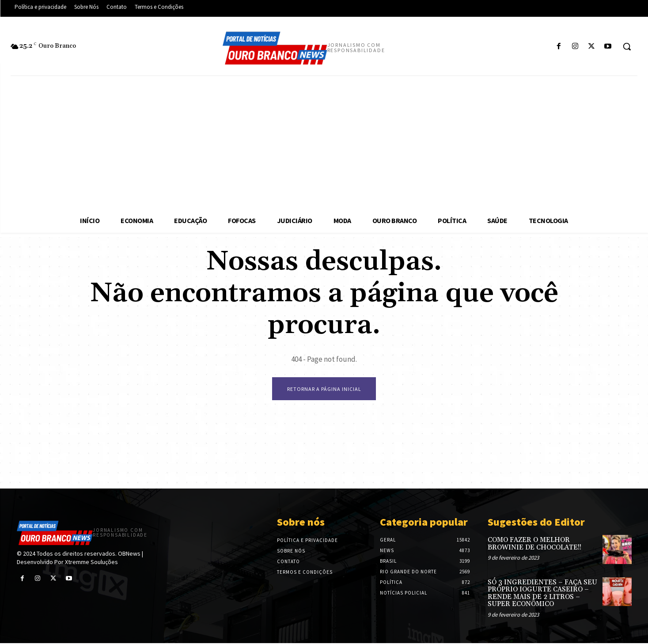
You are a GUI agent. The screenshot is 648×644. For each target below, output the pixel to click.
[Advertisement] (324, 142)
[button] (627, 46)
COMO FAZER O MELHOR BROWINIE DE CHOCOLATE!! (534, 545)
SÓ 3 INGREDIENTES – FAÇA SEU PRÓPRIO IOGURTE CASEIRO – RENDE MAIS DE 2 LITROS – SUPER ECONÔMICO (542, 594)
